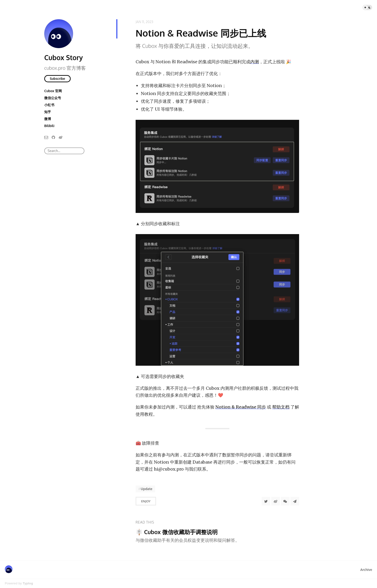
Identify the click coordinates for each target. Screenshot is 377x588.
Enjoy (146, 501)
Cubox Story (63, 58)
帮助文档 (281, 407)
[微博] (61, 137)
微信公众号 (53, 98)
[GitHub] (53, 137)
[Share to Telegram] (295, 501)
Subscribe (57, 79)
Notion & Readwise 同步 (241, 407)
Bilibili (49, 126)
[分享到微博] (276, 501)
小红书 (49, 105)
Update (146, 489)
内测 (255, 62)
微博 (48, 119)
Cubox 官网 (53, 91)
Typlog (28, 583)
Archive (366, 570)
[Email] (46, 137)
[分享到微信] (285, 501)
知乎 (48, 112)
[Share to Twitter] (266, 501)
